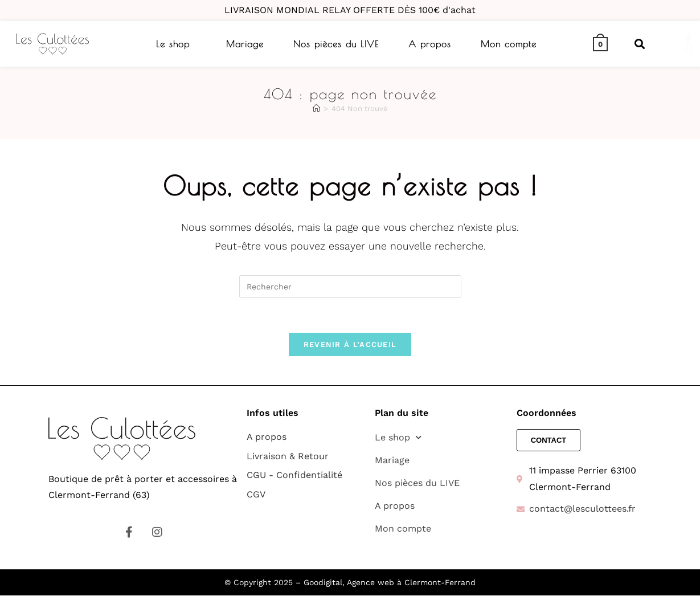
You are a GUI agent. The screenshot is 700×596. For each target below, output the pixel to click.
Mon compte (509, 44)
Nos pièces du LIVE (336, 44)
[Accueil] (316, 109)
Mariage (245, 44)
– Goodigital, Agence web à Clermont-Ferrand (384, 583)
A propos (430, 44)
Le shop (173, 44)
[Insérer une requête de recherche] (350, 287)
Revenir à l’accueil (350, 344)
